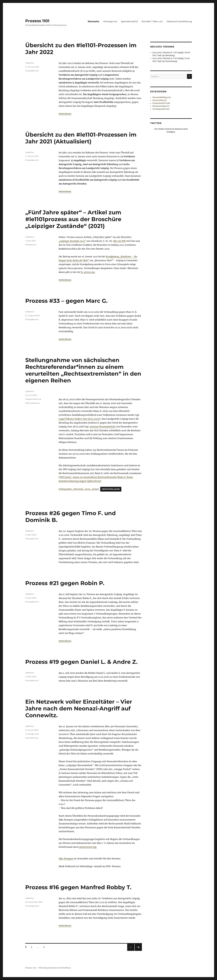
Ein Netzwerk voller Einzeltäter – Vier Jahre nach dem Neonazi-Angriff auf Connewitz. (79, 708)
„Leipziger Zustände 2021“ (72, 241)
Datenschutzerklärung (179, 21)
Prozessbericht (32, 71)
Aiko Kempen (66, 859)
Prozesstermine (159, 106)
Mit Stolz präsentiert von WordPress (55, 968)
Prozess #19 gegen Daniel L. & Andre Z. (81, 662)
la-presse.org (88, 272)
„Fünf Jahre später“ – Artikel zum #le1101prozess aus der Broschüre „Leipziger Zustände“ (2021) (73, 219)
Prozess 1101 (37, 21)
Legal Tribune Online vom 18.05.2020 (79, 419)
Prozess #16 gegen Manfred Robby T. (78, 887)
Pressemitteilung (33, 399)
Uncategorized (32, 734)
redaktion (30, 63)
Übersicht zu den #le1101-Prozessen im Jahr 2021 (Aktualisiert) (81, 138)
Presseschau (31, 245)
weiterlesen (65, 114)
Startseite (93, 21)
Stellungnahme (32, 403)
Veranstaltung (32, 738)
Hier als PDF (119, 241)
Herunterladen (111, 489)
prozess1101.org (88, 847)
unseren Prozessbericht (103, 427)
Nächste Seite (138, 951)
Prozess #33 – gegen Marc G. (66, 301)
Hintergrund (110, 21)
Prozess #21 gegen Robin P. (65, 583)
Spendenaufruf (129, 21)
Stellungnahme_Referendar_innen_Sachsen (79, 489)
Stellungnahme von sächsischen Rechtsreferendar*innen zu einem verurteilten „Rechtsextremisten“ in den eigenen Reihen (83, 370)
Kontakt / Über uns (152, 21)
